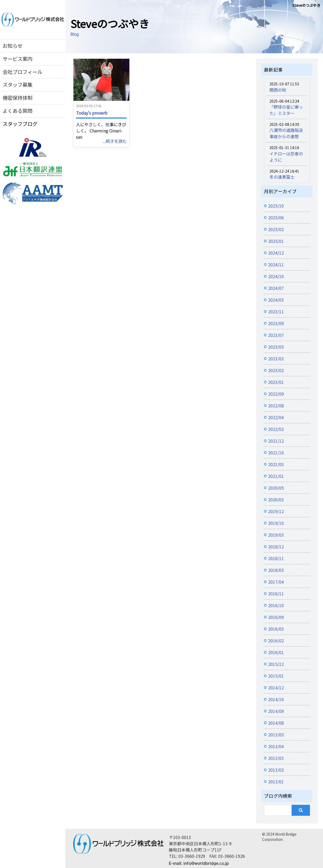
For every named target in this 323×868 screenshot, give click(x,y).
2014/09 (276, 711)
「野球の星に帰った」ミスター (286, 110)
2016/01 (276, 652)
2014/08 (276, 723)
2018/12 (276, 547)
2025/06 (276, 218)
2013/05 (276, 735)
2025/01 (276, 241)
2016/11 (276, 594)
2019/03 (276, 535)
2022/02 (276, 429)
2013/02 (276, 770)
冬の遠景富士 (282, 177)
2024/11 (276, 265)
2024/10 (276, 276)
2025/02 (276, 229)
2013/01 (276, 782)
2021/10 (276, 453)
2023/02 (276, 370)
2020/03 (276, 500)
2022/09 (276, 394)
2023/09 (276, 323)
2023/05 (276, 347)
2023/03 (276, 359)
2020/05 (276, 488)
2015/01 (276, 676)
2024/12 (276, 253)
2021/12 (276, 441)
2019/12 (276, 511)
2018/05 (276, 570)
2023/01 (276, 382)
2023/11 (276, 312)
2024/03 (276, 300)
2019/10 (276, 523)
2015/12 (276, 664)
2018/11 (276, 558)
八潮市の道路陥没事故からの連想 (286, 133)
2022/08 (276, 406)
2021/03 (276, 464)
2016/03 (276, 629)
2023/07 (276, 335)
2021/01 (276, 476)
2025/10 (276, 206)
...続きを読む (115, 141)
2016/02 (276, 641)
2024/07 (276, 288)
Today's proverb (92, 113)
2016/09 (276, 617)
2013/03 (276, 758)
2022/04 (276, 417)
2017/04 (276, 582)
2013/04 (276, 746)
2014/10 (276, 699)
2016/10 (276, 605)
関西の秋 (278, 90)
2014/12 (276, 688)
